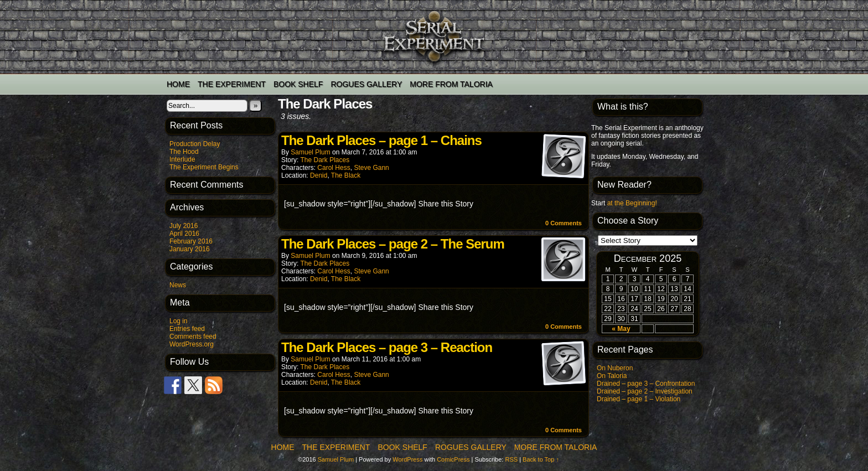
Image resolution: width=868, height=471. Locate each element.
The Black (346, 175)
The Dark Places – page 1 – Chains (381, 140)
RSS (511, 459)
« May (621, 329)
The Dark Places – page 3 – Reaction (387, 347)
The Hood (184, 152)
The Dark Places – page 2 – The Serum (393, 244)
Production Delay (195, 144)
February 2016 (191, 241)
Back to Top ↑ (541, 459)
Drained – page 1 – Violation (639, 399)
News (178, 285)
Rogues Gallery (366, 84)
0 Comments (564, 223)
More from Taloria (451, 84)
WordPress (407, 459)
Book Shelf (298, 84)
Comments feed (193, 337)
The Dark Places (325, 160)
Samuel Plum (310, 152)
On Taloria (612, 376)
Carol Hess (334, 168)
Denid (319, 175)
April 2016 (184, 234)
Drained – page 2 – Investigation (645, 391)
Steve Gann (371, 168)
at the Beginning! (632, 203)
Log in (179, 321)
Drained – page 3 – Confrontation (646, 384)
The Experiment (232, 84)
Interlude (182, 159)
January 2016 (190, 249)
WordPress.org (192, 344)
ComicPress (453, 459)
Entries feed (187, 329)
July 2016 (184, 226)
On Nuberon (615, 368)
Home (178, 84)
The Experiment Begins (204, 167)
